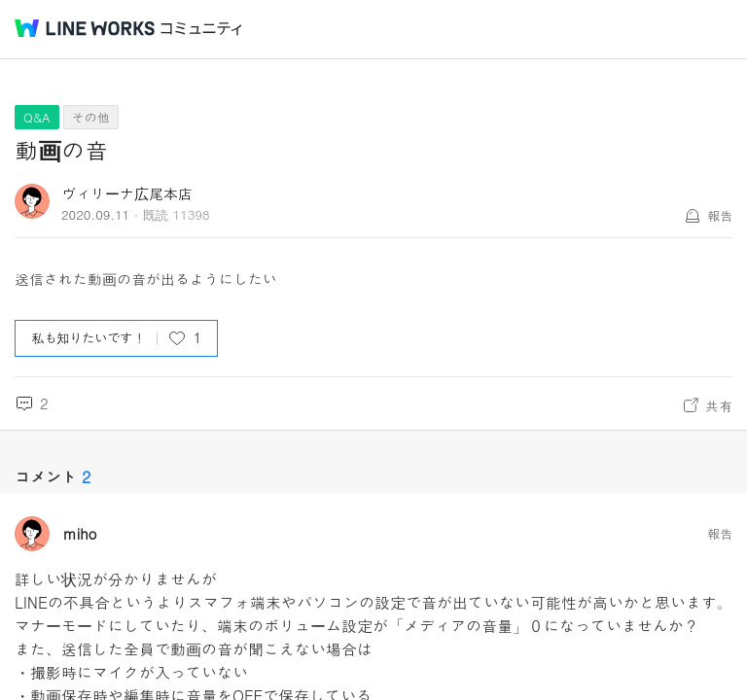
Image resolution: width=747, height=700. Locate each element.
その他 (91, 117)
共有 (719, 405)
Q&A (37, 117)
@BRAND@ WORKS (85, 28)
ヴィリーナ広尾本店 (127, 193)
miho (80, 534)
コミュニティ (201, 29)
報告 (720, 215)
